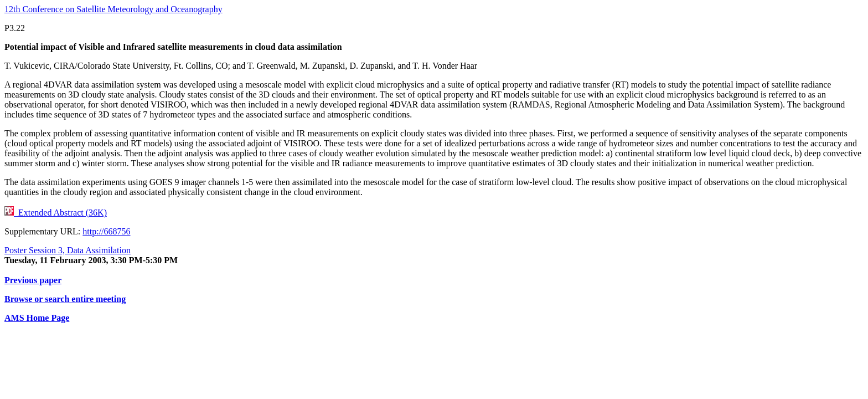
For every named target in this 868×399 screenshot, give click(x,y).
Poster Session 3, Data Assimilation (68, 250)
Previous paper (33, 280)
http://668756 (106, 231)
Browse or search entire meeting (65, 299)
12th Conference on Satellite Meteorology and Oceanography (113, 9)
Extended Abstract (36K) (56, 213)
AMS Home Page (37, 318)
